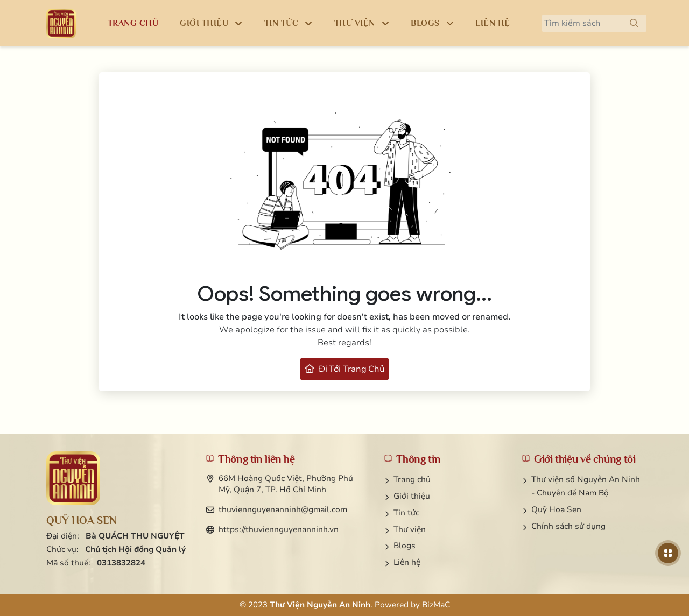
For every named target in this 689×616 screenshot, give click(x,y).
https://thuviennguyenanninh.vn (279, 529)
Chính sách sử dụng (568, 526)
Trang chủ (412, 479)
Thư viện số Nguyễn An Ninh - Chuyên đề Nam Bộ (586, 486)
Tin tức (406, 513)
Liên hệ (407, 562)
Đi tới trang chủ (344, 369)
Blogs (405, 546)
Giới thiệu (412, 496)
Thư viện (410, 529)
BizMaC (436, 605)
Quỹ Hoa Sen (556, 509)
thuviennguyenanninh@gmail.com (283, 509)
